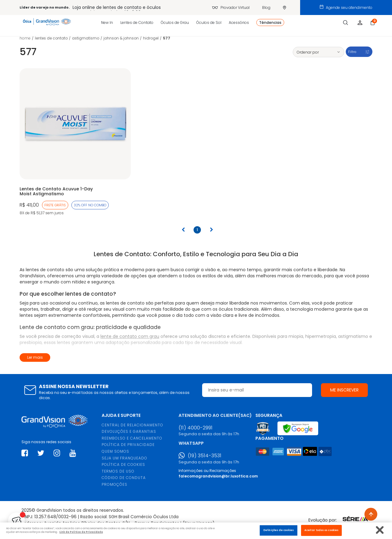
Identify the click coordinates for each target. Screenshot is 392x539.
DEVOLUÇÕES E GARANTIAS (129, 431)
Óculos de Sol (209, 22)
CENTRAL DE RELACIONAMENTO (132, 425)
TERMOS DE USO (118, 471)
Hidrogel (151, 38)
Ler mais (35, 357)
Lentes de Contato (137, 22)
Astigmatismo (86, 38)
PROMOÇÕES (115, 484)
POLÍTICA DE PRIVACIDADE (128, 445)
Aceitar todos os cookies (321, 530)
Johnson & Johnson (121, 38)
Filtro (352, 52)
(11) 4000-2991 (196, 428)
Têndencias (270, 22)
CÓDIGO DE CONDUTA (124, 478)
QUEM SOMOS (115, 451)
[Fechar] (380, 530)
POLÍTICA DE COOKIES (123, 464)
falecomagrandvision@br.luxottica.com (218, 476)
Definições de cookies (279, 530)
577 (167, 38)
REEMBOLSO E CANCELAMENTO (132, 438)
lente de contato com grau (130, 336)
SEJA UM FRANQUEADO (124, 458)
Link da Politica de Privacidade (81, 532)
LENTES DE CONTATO (51, 38)
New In (107, 22)
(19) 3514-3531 (205, 456)
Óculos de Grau (175, 22)
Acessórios (239, 22)
